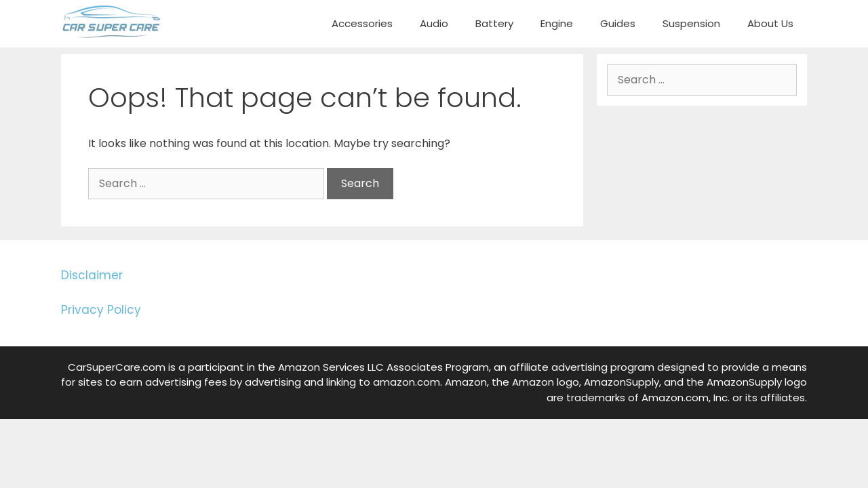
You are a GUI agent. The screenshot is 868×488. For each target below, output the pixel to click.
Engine (557, 23)
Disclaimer (92, 275)
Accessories (362, 23)
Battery (494, 23)
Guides (618, 23)
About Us (770, 23)
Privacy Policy (101, 310)
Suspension (691, 23)
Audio (434, 23)
